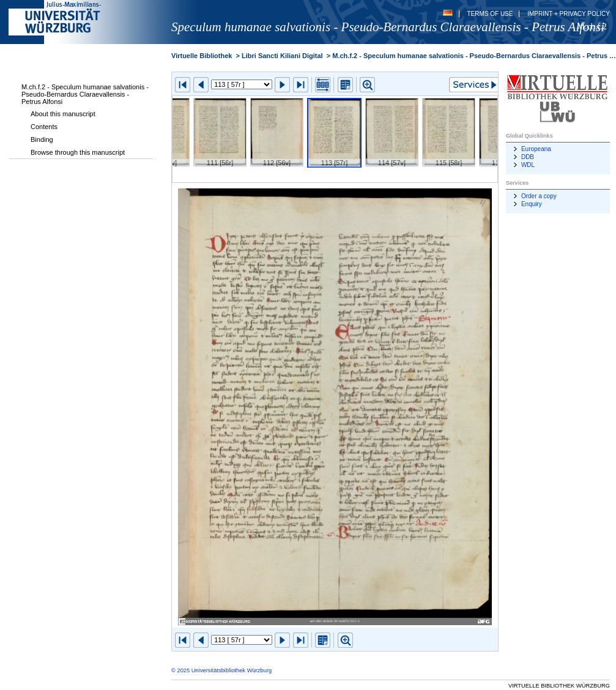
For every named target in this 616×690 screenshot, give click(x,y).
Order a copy (539, 196)
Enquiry (532, 204)
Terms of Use (490, 14)
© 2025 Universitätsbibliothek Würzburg (221, 670)
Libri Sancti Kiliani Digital (282, 56)
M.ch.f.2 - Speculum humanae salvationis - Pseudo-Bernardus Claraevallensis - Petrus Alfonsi (85, 94)
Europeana (536, 149)
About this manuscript (63, 114)
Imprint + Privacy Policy (569, 14)
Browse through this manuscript (78, 152)
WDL (528, 165)
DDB (528, 157)
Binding (42, 139)
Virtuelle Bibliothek (202, 56)
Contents (44, 127)
